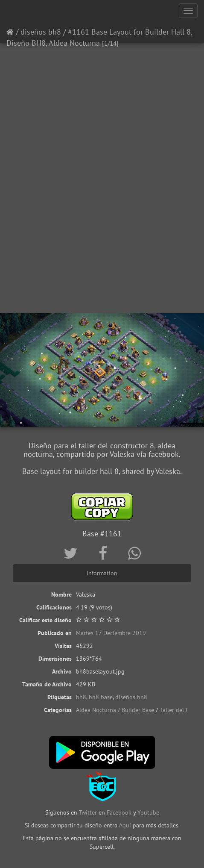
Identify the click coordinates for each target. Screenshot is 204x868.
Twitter (89, 812)
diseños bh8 (41, 32)
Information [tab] (102, 573)
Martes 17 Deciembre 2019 (111, 633)
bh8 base (101, 697)
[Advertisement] (102, 203)
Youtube (148, 812)
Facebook (119, 812)
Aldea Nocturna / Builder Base (115, 710)
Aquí (125, 825)
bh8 (81, 697)
